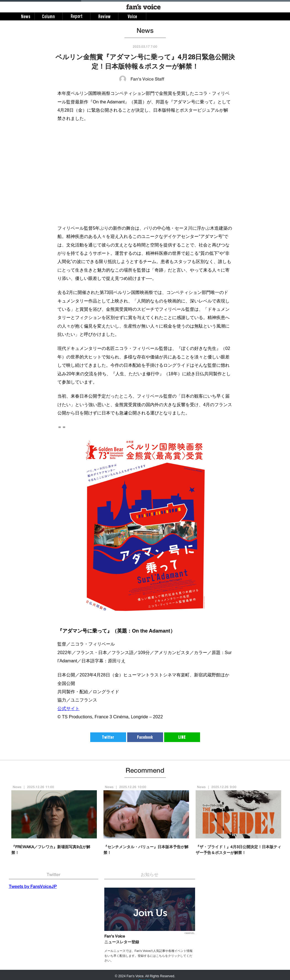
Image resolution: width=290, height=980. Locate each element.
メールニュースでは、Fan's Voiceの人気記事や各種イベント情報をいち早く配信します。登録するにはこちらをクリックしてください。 (149, 956)
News (17, 787)
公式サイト (68, 709)
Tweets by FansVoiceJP (33, 887)
